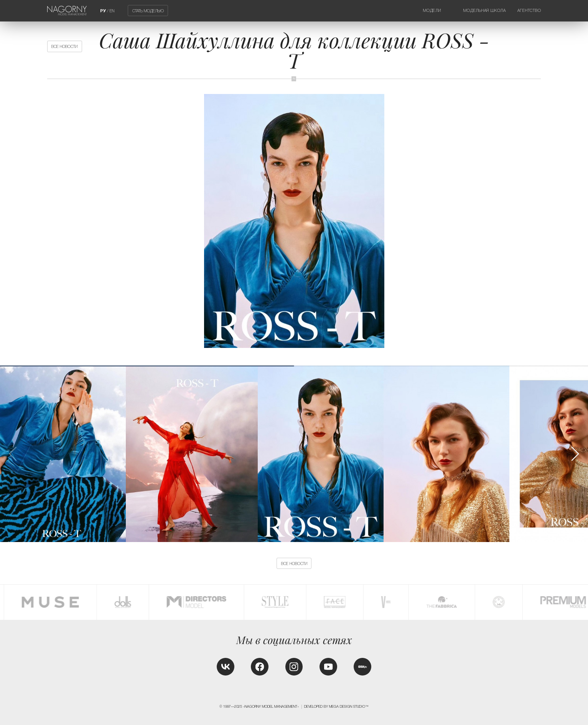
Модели (432, 10)
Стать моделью (148, 11)
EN (112, 11)
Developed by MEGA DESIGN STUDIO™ (336, 707)
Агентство (529, 10)
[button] (575, 454)
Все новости (64, 46)
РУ (103, 11)
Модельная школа (485, 10)
